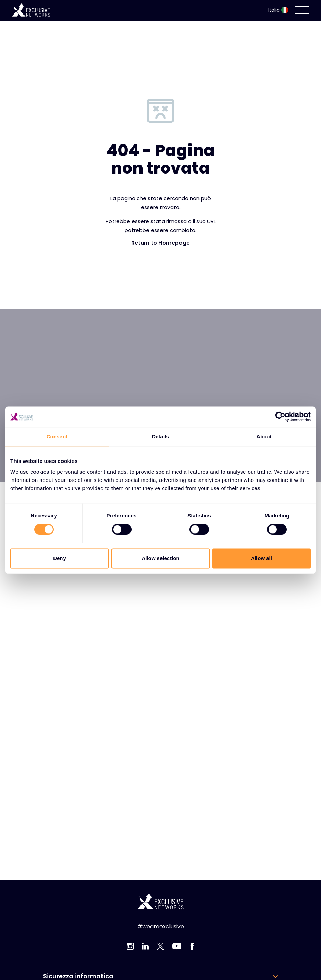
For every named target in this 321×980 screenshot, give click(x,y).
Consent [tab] (57, 436)
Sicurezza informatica (78, 976)
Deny (60, 558)
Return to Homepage (160, 243)
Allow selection (160, 558)
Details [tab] (160, 436)
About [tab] (264, 436)
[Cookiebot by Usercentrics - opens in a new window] (280, 417)
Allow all (261, 558)
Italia (278, 10)
